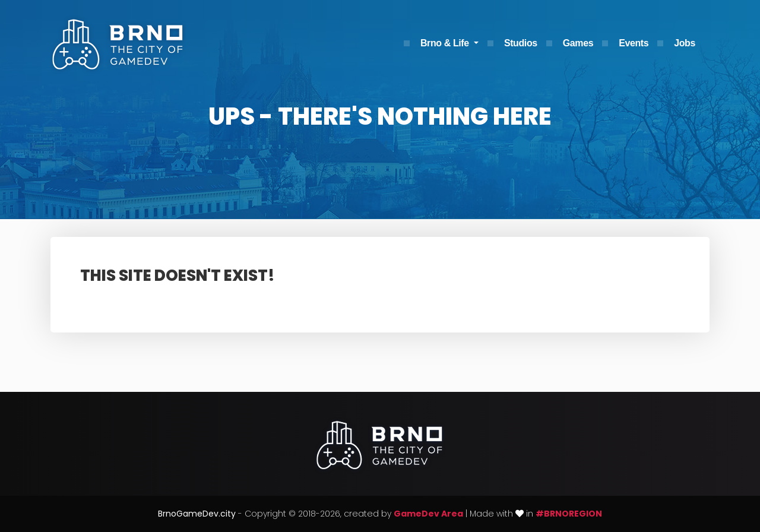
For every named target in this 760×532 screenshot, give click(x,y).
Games (578, 43)
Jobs (685, 43)
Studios (521, 43)
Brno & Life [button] (446, 43)
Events (634, 43)
